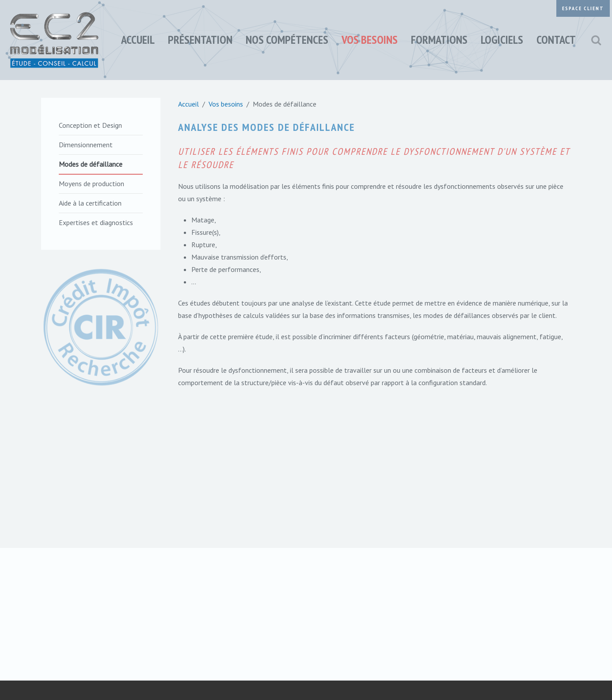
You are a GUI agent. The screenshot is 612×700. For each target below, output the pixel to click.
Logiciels (502, 40)
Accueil (138, 40)
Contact (556, 40)
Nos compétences (287, 40)
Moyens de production (91, 184)
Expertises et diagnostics (96, 222)
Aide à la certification (90, 203)
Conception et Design (90, 125)
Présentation (200, 40)
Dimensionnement (86, 145)
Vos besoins (370, 40)
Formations (439, 40)
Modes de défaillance (91, 164)
